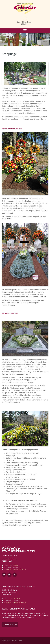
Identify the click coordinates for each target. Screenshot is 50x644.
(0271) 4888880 (15, 598)
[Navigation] (25, 31)
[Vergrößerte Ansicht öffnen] (25, 73)
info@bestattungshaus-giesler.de (15, 569)
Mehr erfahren (11, 624)
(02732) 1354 (14, 565)
